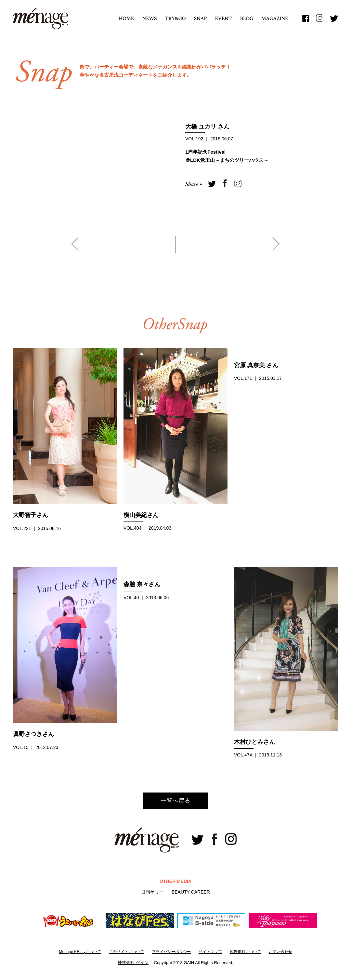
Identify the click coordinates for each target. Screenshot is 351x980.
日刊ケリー (152, 892)
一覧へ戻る (175, 801)
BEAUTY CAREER (191, 892)
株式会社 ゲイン (133, 963)
